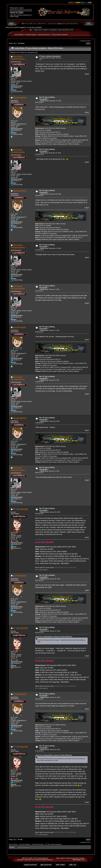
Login (59, 30)
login (16, 8)
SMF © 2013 (33, 858)
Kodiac (59, 24)
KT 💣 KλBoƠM (20, 509)
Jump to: (12, 847)
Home (36, 30)
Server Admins (19, 35)
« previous (83, 41)
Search (46, 30)
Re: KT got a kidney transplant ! (47, 98)
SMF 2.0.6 (25, 858)
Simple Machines (43, 858)
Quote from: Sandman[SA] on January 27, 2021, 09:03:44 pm (54, 755)
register (21, 8)
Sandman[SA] (19, 98)
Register (66, 30)
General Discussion (44, 35)
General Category (31, 35)
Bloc (84, 860)
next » (89, 41)
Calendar (53, 30)
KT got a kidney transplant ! (60, 35)
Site (71, 30)
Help (40, 30)
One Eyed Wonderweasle (18, 58)
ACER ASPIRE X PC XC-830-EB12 (65, 567)
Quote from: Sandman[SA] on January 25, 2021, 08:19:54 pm (54, 637)
